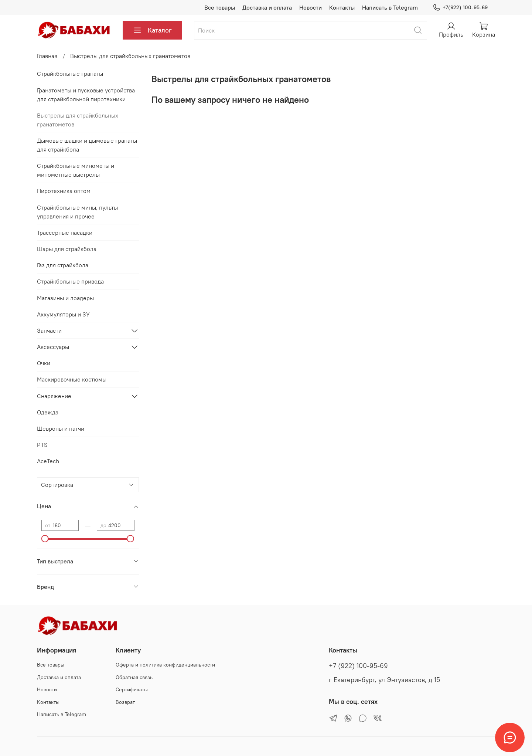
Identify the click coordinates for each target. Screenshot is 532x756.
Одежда (48, 412)
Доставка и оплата (267, 7)
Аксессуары (53, 347)
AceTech (48, 461)
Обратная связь (134, 677)
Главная (47, 56)
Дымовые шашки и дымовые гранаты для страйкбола (87, 145)
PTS (42, 445)
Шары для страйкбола (67, 249)
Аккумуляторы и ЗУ (63, 314)
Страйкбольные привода (70, 281)
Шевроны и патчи (61, 428)
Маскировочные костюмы (72, 379)
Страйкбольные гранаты (70, 74)
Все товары (220, 7)
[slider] (45, 539)
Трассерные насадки (65, 233)
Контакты (342, 7)
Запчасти (49, 330)
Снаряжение (54, 396)
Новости (311, 7)
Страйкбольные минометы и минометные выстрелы (76, 170)
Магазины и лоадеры (65, 298)
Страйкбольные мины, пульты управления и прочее (77, 212)
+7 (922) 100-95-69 (358, 666)
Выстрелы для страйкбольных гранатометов (78, 120)
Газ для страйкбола (63, 265)
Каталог (152, 30)
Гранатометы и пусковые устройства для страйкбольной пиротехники (86, 95)
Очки (44, 363)
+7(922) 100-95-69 (460, 8)
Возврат (125, 702)
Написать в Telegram (390, 7)
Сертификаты (132, 689)
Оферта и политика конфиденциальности (165, 665)
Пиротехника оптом (64, 191)
